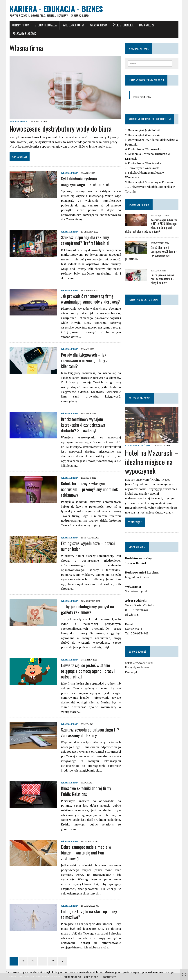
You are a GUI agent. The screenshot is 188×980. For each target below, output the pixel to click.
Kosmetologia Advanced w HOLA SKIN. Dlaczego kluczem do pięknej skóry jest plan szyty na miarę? (151, 226)
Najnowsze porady (139, 205)
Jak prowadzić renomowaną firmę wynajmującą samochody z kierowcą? (90, 299)
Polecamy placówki (24, 34)
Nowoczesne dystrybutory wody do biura (60, 128)
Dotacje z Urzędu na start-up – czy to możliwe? (89, 914)
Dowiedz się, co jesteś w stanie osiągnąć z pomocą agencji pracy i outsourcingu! (88, 671)
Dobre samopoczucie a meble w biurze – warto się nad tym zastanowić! (86, 853)
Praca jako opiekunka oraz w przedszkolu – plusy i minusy (163, 279)
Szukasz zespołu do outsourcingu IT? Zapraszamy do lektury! (90, 732)
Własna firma (98, 25)
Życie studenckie (123, 25)
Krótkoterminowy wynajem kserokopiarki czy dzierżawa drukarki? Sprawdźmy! (83, 425)
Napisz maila (133, 629)
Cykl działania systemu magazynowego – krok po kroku (86, 181)
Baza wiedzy (147, 25)
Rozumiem (109, 977)
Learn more (90, 977)
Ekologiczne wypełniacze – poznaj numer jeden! (88, 546)
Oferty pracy (20, 25)
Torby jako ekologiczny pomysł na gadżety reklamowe (87, 609)
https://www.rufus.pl (139, 663)
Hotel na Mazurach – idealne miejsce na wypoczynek (152, 462)
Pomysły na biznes (137, 667)
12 (52, 961)
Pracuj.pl (131, 672)
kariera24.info (142, 97)
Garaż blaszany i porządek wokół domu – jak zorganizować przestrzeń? (151, 253)
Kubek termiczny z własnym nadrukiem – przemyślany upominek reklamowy (89, 489)
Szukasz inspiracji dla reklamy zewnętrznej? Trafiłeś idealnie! (85, 240)
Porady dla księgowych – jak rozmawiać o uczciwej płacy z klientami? (84, 360)
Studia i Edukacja (46, 25)
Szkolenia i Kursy (73, 25)
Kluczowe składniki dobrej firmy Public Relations (86, 791)
